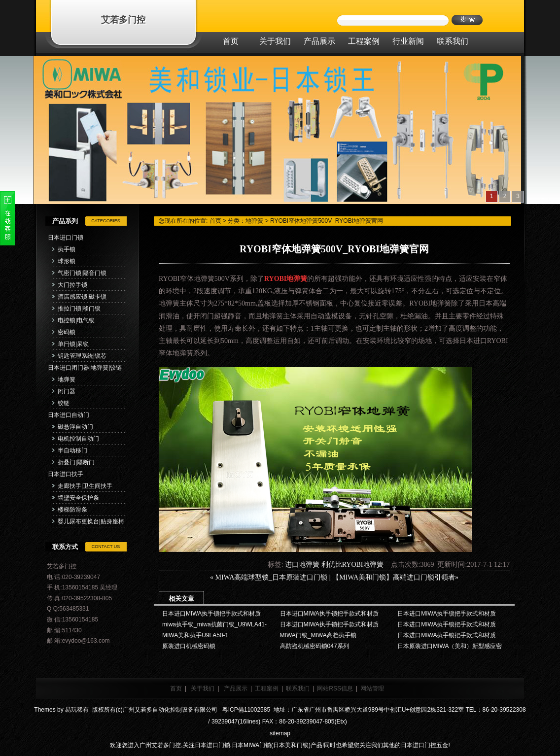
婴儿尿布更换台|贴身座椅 (91, 521)
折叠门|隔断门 (76, 462)
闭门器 (67, 391)
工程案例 (267, 688)
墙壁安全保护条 (78, 498)
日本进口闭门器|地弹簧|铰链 (85, 368)
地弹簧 (67, 379)
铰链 (64, 403)
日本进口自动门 (69, 415)
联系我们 (298, 688)
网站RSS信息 (335, 688)
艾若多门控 (123, 20)
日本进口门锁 (66, 238)
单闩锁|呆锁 (73, 344)
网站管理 (372, 688)
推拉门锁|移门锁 (79, 309)
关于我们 (203, 688)
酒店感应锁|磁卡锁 (82, 297)
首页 (215, 221)
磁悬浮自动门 (75, 427)
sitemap (280, 733)
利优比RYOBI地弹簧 (353, 565)
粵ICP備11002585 (245, 710)
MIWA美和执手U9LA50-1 (195, 635)
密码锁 (67, 332)
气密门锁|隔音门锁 (82, 273)
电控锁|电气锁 (76, 320)
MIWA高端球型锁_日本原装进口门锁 (271, 577)
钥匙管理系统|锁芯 (82, 356)
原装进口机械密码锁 (189, 646)
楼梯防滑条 (72, 510)
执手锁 (67, 249)
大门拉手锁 (72, 285)
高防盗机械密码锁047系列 (315, 646)
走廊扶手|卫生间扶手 (85, 486)
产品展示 (236, 688)
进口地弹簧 (302, 565)
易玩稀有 (77, 710)
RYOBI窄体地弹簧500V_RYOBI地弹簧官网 (327, 221)
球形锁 (67, 261)
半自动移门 (72, 450)
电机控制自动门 (78, 439)
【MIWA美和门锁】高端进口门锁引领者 (394, 577)
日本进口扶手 (66, 474)
